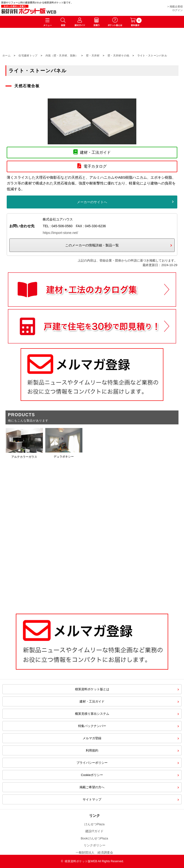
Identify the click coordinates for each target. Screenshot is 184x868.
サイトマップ (92, 799)
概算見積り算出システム (92, 714)
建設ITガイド (95, 831)
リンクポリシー (95, 845)
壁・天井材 (93, 55)
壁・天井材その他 (118, 55)
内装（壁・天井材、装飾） (62, 55)
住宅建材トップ (28, 55)
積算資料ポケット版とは (92, 689)
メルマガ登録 (92, 738)
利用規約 (92, 750)
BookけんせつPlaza (94, 838)
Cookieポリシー (92, 775)
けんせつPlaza (95, 824)
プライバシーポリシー (92, 763)
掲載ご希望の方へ (92, 787)
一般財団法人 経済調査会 (94, 853)
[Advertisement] (92, 568)
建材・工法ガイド (92, 701)
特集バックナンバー (92, 726)
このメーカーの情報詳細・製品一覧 (92, 245)
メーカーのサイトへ (92, 202)
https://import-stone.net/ (60, 233)
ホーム (6, 55)
